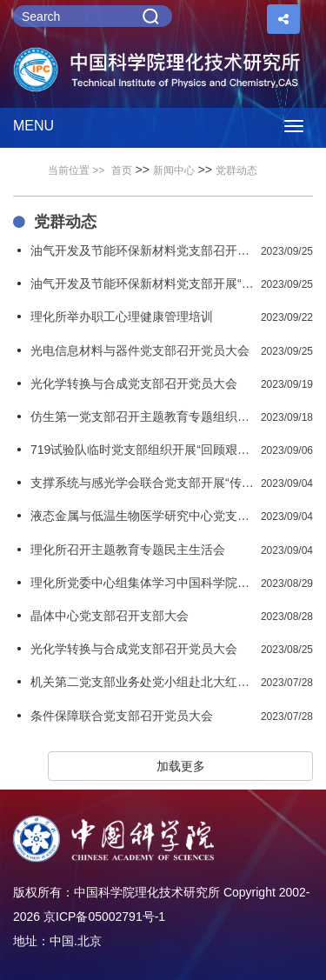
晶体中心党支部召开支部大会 (110, 616)
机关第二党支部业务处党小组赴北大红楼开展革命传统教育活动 (142, 682)
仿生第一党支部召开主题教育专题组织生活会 (142, 417)
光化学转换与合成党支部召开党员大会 (134, 383)
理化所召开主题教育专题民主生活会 (128, 550)
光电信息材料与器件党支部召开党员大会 (140, 350)
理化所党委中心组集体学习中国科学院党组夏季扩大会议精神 (142, 583)
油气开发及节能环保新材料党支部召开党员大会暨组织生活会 (142, 250)
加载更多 (181, 766)
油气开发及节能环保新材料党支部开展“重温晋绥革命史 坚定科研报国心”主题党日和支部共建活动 (142, 283)
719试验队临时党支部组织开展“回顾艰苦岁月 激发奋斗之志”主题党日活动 (142, 450)
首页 (122, 170)
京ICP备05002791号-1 (104, 917)
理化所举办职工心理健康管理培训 (122, 317)
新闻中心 (174, 170)
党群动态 (236, 170)
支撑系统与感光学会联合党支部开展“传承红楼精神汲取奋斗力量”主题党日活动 (142, 483)
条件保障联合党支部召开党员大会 (122, 716)
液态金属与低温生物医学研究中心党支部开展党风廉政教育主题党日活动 (142, 516)
